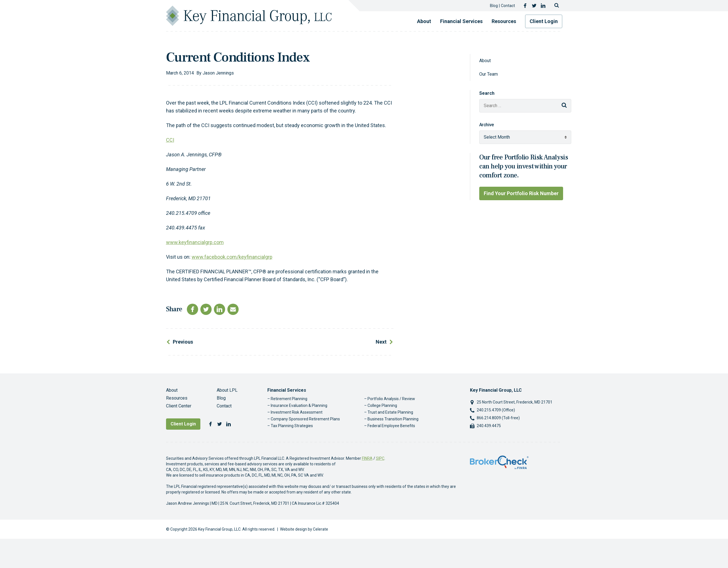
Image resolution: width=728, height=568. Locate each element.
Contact (508, 6)
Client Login (544, 21)
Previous (183, 342)
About (424, 21)
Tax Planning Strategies (292, 426)
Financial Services (461, 21)
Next (381, 342)
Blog (494, 6)
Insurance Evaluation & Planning (299, 405)
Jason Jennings (218, 73)
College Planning (382, 405)
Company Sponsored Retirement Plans (305, 419)
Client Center (179, 406)
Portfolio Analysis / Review (391, 399)
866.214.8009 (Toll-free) (498, 418)
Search (487, 93)
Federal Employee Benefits (391, 426)
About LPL (227, 390)
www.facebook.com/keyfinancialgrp (232, 257)
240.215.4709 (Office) (496, 410)
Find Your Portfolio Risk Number (521, 193)
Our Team (489, 74)
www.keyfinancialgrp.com (195, 242)
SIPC (380, 458)
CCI (170, 140)
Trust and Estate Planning (390, 412)
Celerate (321, 529)
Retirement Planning (289, 399)
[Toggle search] (557, 6)
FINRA (367, 458)
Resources (504, 21)
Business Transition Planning (393, 419)
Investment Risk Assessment (297, 412)
